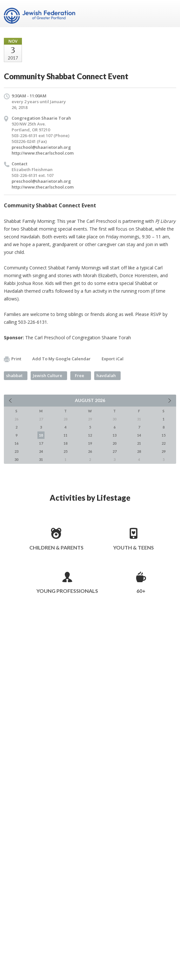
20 (115, 443)
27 (115, 451)
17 (41, 443)
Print (13, 359)
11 (65, 435)
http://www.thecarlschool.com (43, 153)
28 (139, 451)
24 (41, 451)
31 (41, 459)
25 (65, 451)
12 (90, 435)
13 (115, 435)
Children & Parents (56, 547)
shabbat (14, 376)
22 (164, 443)
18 (65, 443)
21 (139, 443)
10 (41, 435)
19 (90, 443)
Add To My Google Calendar (61, 359)
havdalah (106, 376)
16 (16, 443)
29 (164, 451)
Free (80, 376)
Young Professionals (67, 591)
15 (164, 435)
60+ (141, 591)
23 (16, 451)
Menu (169, 14)
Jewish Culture (48, 376)
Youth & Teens (134, 547)
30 (16, 459)
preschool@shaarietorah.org (41, 147)
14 (139, 435)
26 (90, 451)
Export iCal (113, 359)
